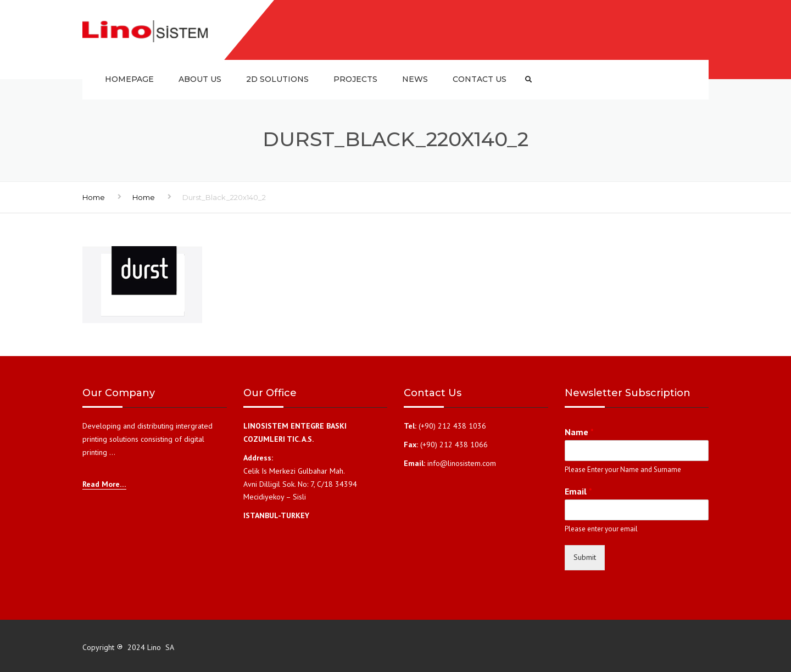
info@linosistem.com (462, 463)
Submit (585, 557)
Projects (355, 79)
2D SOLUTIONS (277, 79)
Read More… (104, 484)
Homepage (129, 79)
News (415, 79)
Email (578, 491)
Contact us (480, 79)
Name (579, 432)
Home (94, 197)
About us (200, 79)
